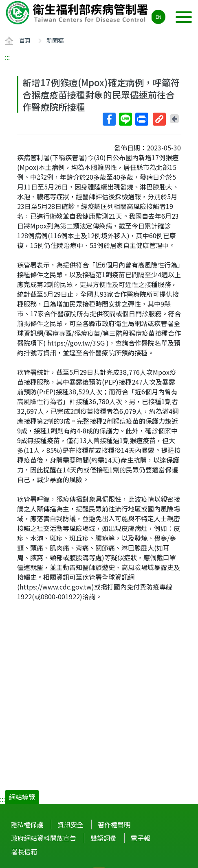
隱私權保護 (27, 824)
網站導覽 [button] (22, 797)
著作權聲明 (114, 824)
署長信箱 (24, 851)
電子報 (141, 838)
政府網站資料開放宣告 (44, 838)
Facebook (109, 119)
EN (158, 17)
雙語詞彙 (103, 838)
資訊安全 (70, 824)
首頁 (25, 40)
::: (7, 57)
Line (125, 119)
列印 (141, 119)
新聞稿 (55, 40)
